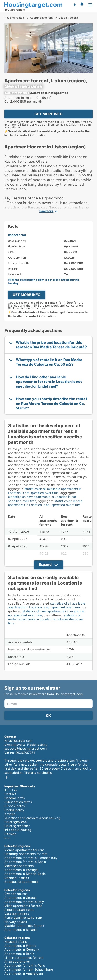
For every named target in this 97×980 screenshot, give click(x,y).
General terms (15, 798)
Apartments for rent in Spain (25, 862)
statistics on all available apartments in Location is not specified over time (45, 491)
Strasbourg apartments (21, 882)
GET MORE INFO (48, 114)
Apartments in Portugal (21, 870)
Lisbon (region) (68, 18)
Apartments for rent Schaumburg (29, 969)
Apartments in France (20, 946)
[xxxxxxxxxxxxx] (23, 86)
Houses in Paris (16, 942)
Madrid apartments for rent (24, 926)
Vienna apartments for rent (24, 850)
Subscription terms (18, 802)
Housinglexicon (16, 822)
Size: (11, 252)
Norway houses (16, 922)
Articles (10, 814)
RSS (7, 838)
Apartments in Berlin (19, 954)
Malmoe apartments (19, 866)
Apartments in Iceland (21, 930)
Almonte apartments (19, 910)
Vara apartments (17, 914)
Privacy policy (15, 806)
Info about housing (18, 830)
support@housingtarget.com (25, 748)
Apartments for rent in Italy (24, 902)
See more (46, 211)
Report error (17, 235)
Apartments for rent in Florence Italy (31, 858)
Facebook (7, 777)
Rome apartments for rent (23, 917)
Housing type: (17, 246)
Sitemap (10, 834)
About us (11, 790)
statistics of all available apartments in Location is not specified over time (47, 605)
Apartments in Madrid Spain (25, 874)
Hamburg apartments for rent (26, 854)
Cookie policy (14, 810)
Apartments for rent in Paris (25, 965)
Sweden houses (16, 894)
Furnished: (15, 274)
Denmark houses (17, 878)
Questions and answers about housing (32, 818)
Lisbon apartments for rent (24, 958)
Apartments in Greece (20, 898)
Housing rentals (14, 18)
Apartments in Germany (22, 949)
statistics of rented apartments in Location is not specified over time (46, 619)
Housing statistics (17, 826)
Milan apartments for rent (23, 906)
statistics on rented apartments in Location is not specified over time (45, 503)
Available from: (18, 258)
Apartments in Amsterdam (24, 973)
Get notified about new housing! (74, 5)
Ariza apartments (17, 961)
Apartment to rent (41, 18)
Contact (10, 794)
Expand (45, 564)
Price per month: (19, 263)
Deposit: (13, 269)
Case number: (17, 241)
